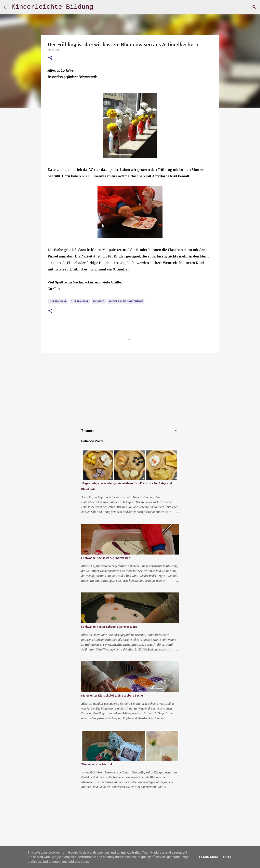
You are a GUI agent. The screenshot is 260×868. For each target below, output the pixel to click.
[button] (50, 58)
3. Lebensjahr (80, 301)
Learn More (209, 857)
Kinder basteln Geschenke (126, 301)
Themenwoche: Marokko (98, 764)
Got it (228, 857)
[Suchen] (254, 7)
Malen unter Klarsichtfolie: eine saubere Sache (112, 696)
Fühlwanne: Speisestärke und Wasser (106, 558)
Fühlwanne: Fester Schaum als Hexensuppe (109, 627)
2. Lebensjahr (58, 301)
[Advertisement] (130, 387)
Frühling (99, 301)
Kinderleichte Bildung (52, 7)
